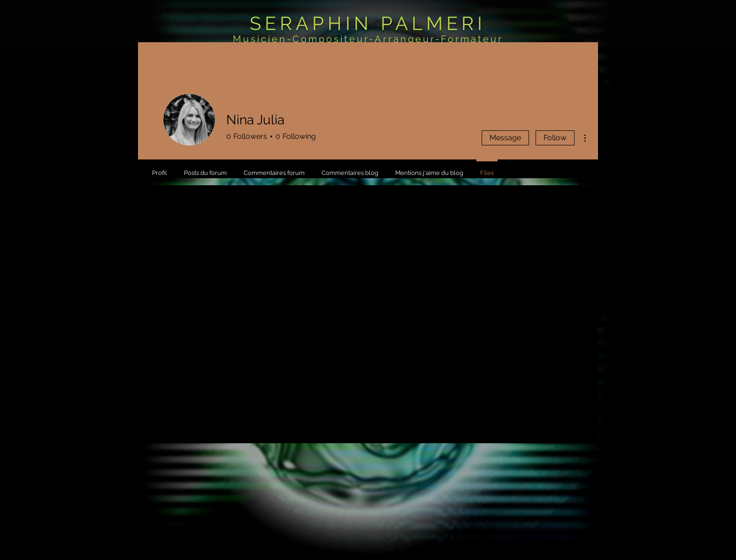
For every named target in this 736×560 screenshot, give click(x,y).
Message (505, 138)
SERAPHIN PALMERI (368, 23)
